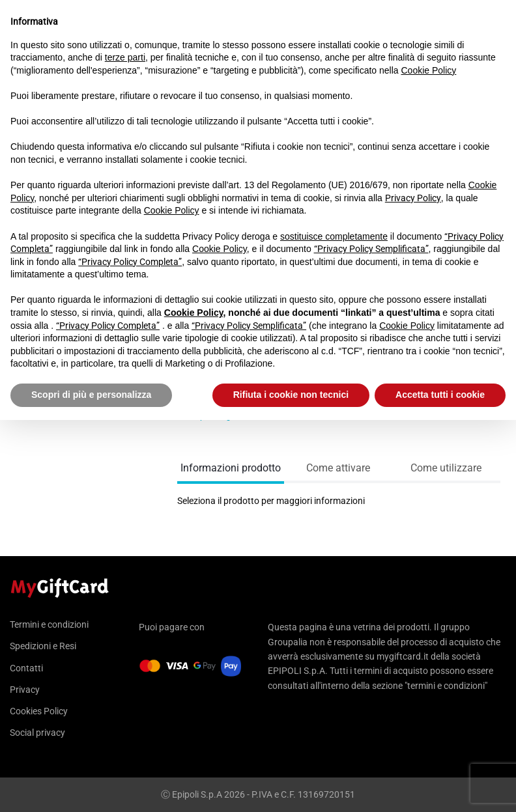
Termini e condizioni (49, 625)
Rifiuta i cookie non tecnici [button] (291, 395)
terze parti (125, 57)
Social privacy (37, 733)
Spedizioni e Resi (43, 646)
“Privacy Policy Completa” (130, 262)
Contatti (26, 668)
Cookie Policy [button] (429, 70)
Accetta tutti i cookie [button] (440, 395)
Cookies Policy (39, 711)
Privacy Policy (413, 198)
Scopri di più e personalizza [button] (91, 395)
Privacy (25, 690)
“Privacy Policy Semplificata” (371, 249)
